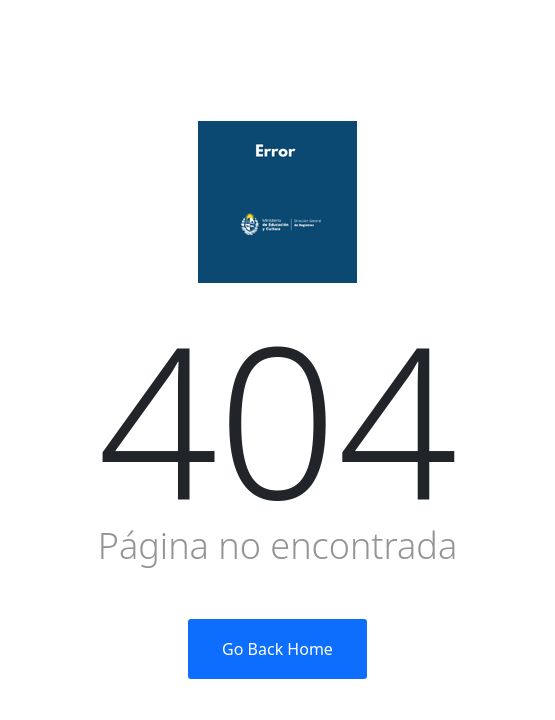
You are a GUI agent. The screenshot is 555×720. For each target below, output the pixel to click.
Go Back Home (277, 649)
